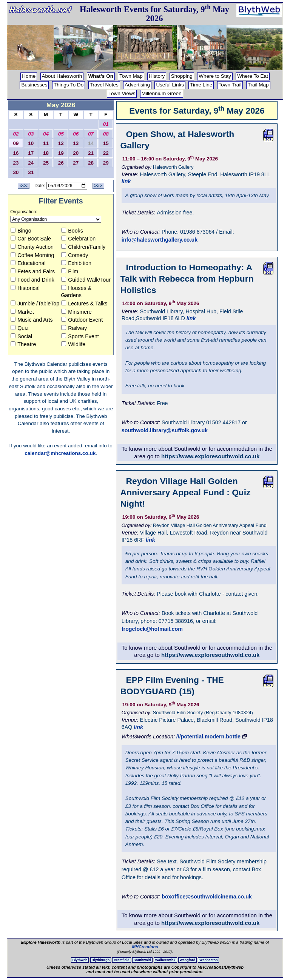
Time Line (201, 85)
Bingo (21, 231)
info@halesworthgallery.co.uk (160, 240)
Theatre (23, 344)
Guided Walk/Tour (86, 280)
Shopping (182, 76)
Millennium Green (162, 93)
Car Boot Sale (31, 239)
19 (61, 153)
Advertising (137, 85)
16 (16, 153)
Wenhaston (208, 960)
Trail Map (258, 85)
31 (31, 172)
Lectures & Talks (84, 304)
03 (31, 134)
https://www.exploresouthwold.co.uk (210, 456)
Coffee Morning (32, 255)
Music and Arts (32, 320)
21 (91, 153)
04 (46, 134)
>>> (98, 186)
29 (106, 163)
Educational (28, 263)
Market (22, 312)
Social (21, 336)
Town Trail (230, 85)
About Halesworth (62, 76)
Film (70, 271)
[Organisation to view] (56, 219)
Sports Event (80, 336)
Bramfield (121, 960)
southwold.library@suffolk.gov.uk (165, 430)
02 (16, 134)
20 (76, 153)
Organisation (23, 212)
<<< (24, 186)
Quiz (19, 328)
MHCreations (145, 947)
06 (76, 134)
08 (106, 134)
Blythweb (80, 960)
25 (46, 163)
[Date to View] (67, 186)
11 (46, 143)
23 (16, 163)
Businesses (34, 85)
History (157, 76)
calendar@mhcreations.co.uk (60, 453)
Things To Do (69, 85)
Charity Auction (32, 247)
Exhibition (76, 263)
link (126, 181)
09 (16, 143)
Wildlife (73, 344)
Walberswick (165, 960)
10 (31, 143)
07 (91, 134)
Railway (74, 328)
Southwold (142, 960)
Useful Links (170, 85)
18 (46, 153)
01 (106, 124)
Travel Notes (104, 85)
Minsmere (76, 312)
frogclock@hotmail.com (152, 629)
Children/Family (83, 247)
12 (61, 143)
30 (16, 172)
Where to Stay (215, 76)
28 (91, 163)
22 (106, 153)
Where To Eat (253, 76)
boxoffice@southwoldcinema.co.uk (207, 897)
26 (61, 163)
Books (72, 231)
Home (29, 76)
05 (61, 134)
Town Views (122, 93)
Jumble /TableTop (35, 304)
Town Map (131, 76)
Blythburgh (101, 960)
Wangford (187, 960)
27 (76, 163)
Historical (25, 288)
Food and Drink (32, 280)
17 (31, 153)
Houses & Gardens (76, 292)
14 (91, 143)
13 (76, 143)
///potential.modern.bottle (208, 737)
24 (31, 163)
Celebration (78, 239)
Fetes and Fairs (33, 271)
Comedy (75, 255)
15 (106, 143)
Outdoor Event (82, 320)
